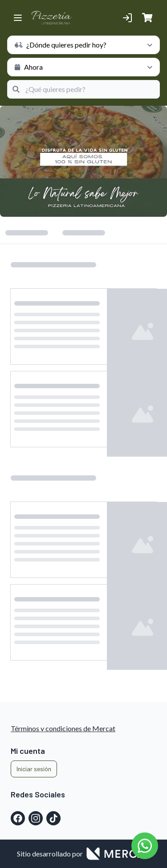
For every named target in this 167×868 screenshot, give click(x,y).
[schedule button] (83, 45)
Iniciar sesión (34, 769)
